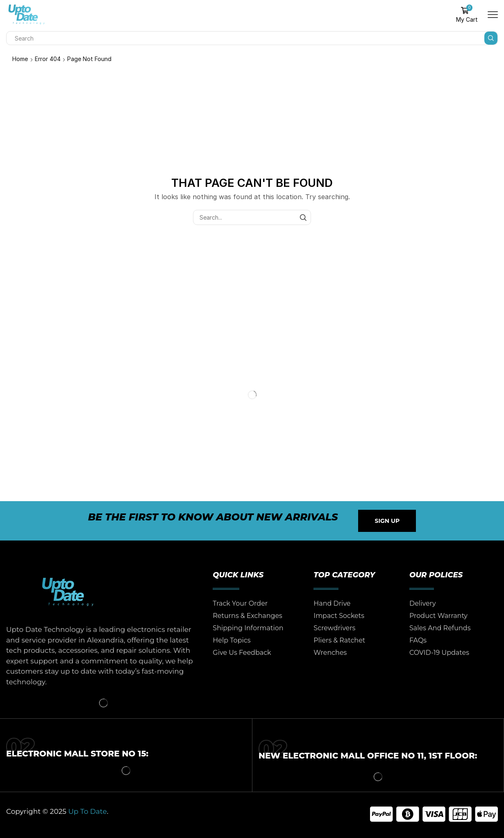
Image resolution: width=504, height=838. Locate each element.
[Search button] (491, 38)
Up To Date (87, 811)
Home (20, 59)
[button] (387, 521)
